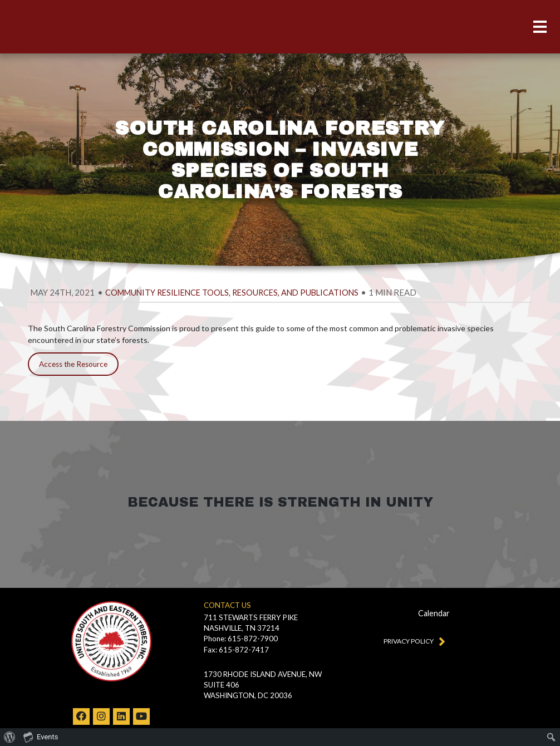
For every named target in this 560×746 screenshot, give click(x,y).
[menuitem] (10, 737)
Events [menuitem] (41, 737)
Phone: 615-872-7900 (241, 639)
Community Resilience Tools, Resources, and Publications (232, 293)
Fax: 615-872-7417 (236, 650)
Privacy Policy (412, 641)
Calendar (434, 613)
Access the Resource (73, 364)
